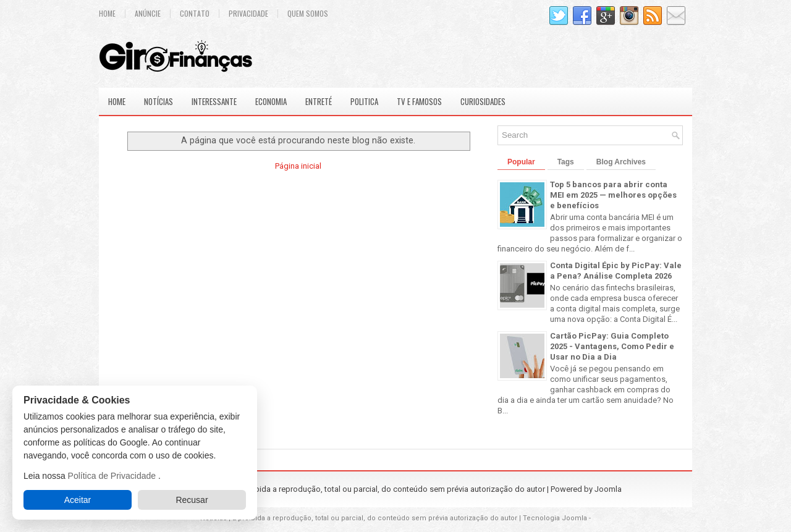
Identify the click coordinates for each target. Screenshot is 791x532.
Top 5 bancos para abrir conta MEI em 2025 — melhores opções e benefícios (613, 195)
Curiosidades (483, 101)
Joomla (608, 489)
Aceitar (78, 500)
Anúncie (148, 14)
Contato (195, 14)
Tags (566, 162)
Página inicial (298, 166)
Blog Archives (621, 162)
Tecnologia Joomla (555, 518)
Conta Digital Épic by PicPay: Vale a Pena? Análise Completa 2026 (616, 271)
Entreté (319, 101)
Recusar (192, 500)
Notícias (159, 101)
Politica (364, 101)
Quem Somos (308, 14)
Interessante (214, 101)
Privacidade (248, 14)
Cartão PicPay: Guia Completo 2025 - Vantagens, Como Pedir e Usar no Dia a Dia (612, 346)
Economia (271, 101)
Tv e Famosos (419, 101)
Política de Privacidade (113, 476)
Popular (521, 162)
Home (107, 14)
